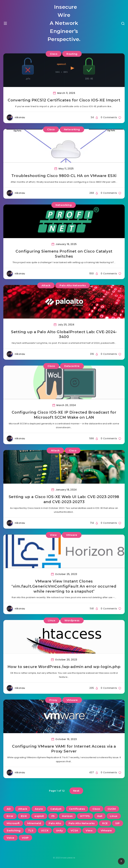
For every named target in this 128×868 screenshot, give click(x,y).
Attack (46, 285)
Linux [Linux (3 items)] (114, 816)
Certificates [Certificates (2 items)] (77, 809)
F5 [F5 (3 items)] (53, 816)
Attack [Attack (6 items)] (23, 809)
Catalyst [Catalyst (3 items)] (56, 809)
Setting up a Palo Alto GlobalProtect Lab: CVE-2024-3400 (64, 334)
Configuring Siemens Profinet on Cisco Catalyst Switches (64, 254)
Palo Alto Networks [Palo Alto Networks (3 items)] (82, 823)
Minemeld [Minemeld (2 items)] (34, 823)
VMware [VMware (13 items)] (106, 830)
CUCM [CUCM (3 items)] (112, 809)
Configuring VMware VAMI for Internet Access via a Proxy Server (64, 749)
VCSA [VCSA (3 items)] (74, 830)
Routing (72, 54)
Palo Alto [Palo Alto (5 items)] (55, 823)
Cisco (54, 54)
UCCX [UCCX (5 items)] (45, 830)
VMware (72, 535)
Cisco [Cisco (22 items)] (96, 809)
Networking (72, 129)
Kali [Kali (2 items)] (100, 816)
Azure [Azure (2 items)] (39, 809)
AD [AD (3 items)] (9, 809)
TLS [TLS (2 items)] (31, 830)
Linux (52, 620)
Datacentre (72, 366)
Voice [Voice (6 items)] (11, 838)
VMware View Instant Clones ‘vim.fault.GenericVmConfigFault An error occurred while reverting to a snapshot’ (64, 586)
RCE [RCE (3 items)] (105, 823)
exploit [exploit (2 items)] (39, 816)
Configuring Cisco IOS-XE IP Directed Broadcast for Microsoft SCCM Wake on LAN (64, 415)
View (53, 535)
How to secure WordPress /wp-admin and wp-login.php (64, 667)
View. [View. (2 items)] (89, 830)
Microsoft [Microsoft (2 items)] (13, 823)
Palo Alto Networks (73, 285)
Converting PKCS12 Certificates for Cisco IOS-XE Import (64, 100)
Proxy (53, 700)
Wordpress (72, 620)
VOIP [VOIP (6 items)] (25, 838)
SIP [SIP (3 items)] (118, 823)
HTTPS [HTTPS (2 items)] (85, 816)
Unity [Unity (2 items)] (60, 830)
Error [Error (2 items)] (10, 816)
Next (76, 791)
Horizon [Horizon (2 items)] (67, 816)
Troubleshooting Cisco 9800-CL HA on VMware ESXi (64, 176)
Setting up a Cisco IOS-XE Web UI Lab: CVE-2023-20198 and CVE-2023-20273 (64, 499)
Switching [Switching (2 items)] (14, 830)
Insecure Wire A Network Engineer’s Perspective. (64, 23)
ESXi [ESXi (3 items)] (24, 816)
